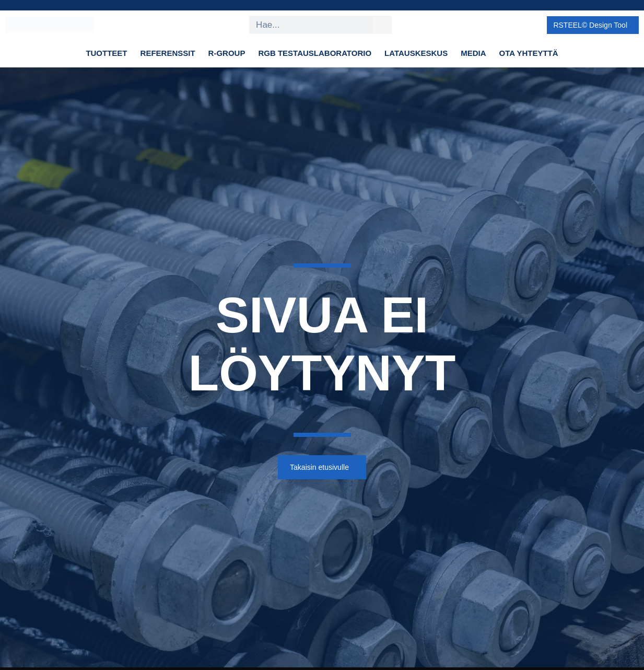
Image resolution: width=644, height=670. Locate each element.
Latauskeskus (416, 53)
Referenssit (168, 53)
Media (473, 53)
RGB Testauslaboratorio (315, 53)
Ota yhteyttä (529, 53)
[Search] (382, 25)
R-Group (227, 53)
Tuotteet (106, 53)
